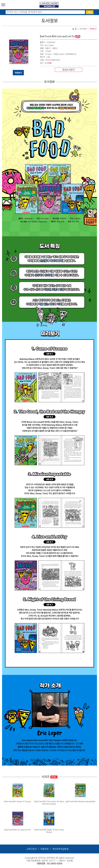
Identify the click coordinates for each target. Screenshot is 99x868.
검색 (90, 12)
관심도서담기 (69, 70)
